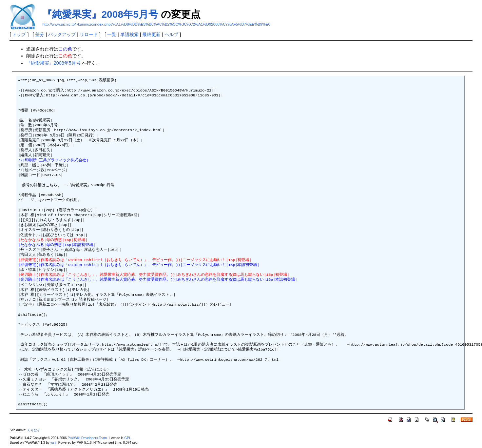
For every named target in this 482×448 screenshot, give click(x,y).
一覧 (112, 34)
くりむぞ (34, 430)
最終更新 (151, 34)
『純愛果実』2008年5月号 (100, 14)
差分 (40, 34)
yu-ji (53, 443)
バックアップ (62, 34)
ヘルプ (171, 34)
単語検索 (129, 34)
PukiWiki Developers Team (87, 438)
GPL (127, 438)
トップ (19, 34)
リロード (89, 34)
